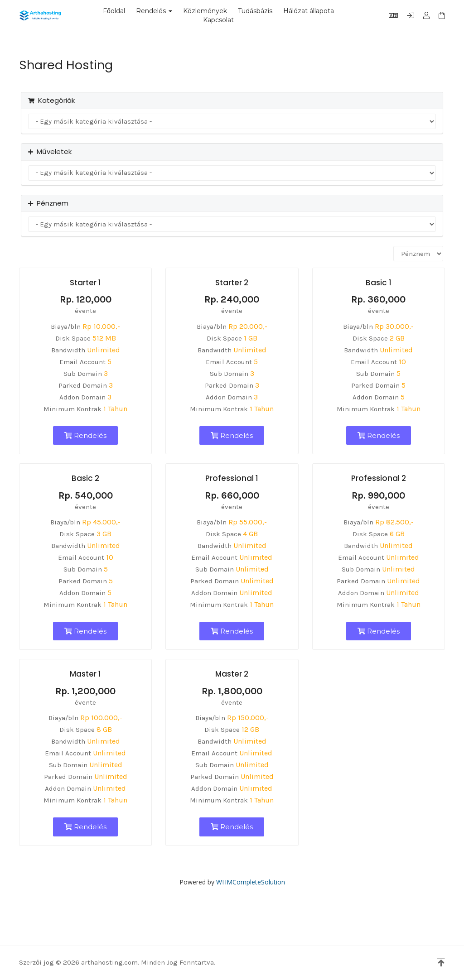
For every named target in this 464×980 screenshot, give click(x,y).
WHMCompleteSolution (251, 882)
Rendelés (154, 11)
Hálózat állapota (309, 11)
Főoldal (114, 11)
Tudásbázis (255, 11)
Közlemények (205, 11)
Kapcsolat (218, 20)
